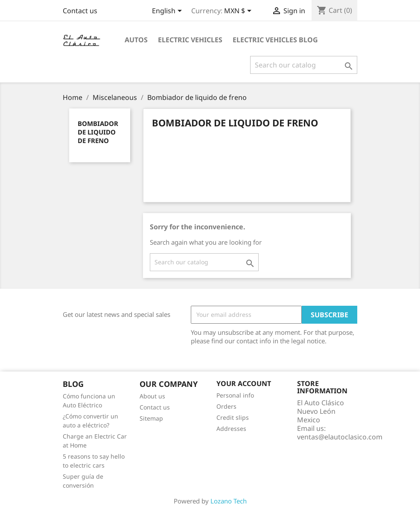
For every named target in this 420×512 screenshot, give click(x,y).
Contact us (80, 11)
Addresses (231, 429)
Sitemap (151, 418)
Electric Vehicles (190, 40)
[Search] (304, 65)
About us (152, 396)
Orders (226, 406)
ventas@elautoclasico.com (340, 437)
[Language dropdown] (168, 12)
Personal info (235, 395)
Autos (136, 40)
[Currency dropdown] (239, 12)
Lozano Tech (229, 501)
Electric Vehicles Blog (275, 40)
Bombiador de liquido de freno (98, 132)
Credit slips (233, 417)
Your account (244, 383)
